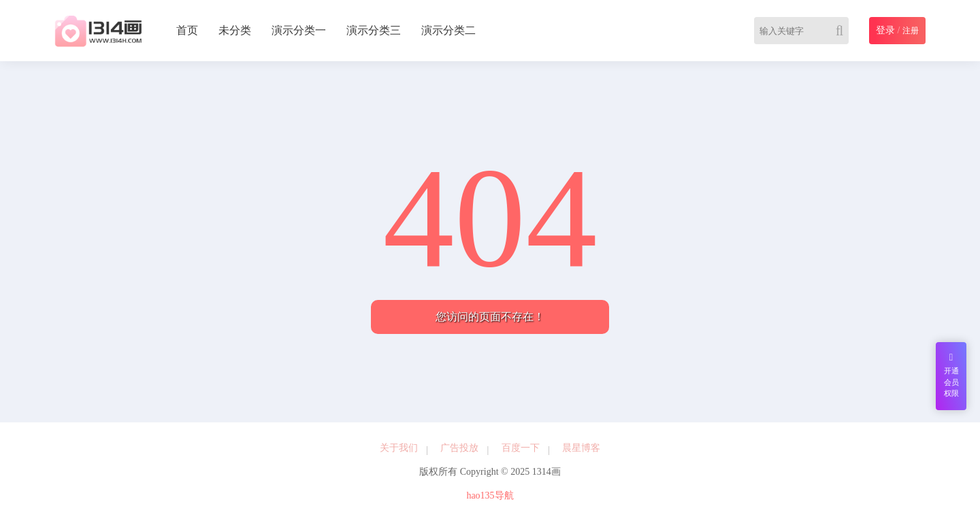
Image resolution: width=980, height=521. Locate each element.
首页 (187, 30)
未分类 (235, 30)
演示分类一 (299, 30)
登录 (885, 30)
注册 (911, 31)
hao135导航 (490, 495)
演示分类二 (448, 30)
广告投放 (459, 448)
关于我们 (399, 448)
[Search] (842, 31)
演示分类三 (374, 30)
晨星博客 (581, 448)
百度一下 (521, 448)
